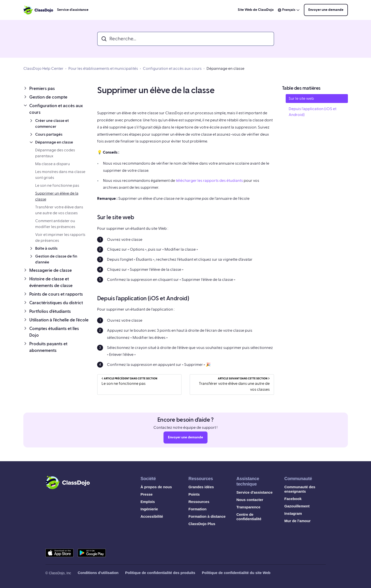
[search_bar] (186, 39)
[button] (56, 89)
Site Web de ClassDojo (256, 10)
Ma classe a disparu (52, 164)
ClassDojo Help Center (43, 69)
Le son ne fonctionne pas (57, 186)
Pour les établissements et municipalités (103, 69)
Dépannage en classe (225, 69)
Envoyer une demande (326, 10)
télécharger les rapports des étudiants (209, 181)
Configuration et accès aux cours (172, 69)
